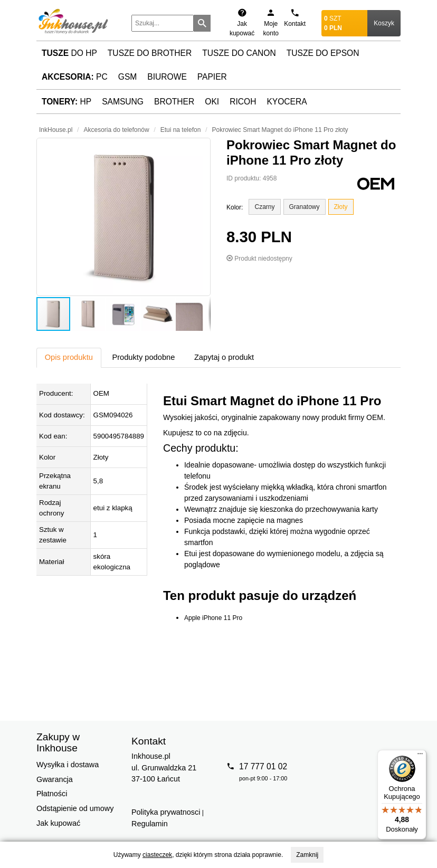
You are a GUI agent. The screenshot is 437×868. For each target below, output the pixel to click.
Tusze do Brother (150, 53)
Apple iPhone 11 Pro (213, 618)
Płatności (52, 794)
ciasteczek (157, 855)
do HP (69, 53)
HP (66, 102)
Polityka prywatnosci (166, 812)
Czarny (264, 207)
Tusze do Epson (323, 53)
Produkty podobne (143, 357)
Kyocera (287, 102)
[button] (123, 217)
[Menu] (420, 756)
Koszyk (384, 23)
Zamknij (307, 855)
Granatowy (305, 207)
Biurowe (167, 77)
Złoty (341, 207)
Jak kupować (58, 823)
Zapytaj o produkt (224, 357)
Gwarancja (55, 779)
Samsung (123, 102)
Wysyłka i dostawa (68, 765)
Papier (212, 77)
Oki (212, 102)
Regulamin (150, 824)
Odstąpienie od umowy (75, 808)
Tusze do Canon (239, 53)
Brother (174, 102)
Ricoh (243, 102)
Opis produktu (69, 357)
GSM (128, 77)
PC (75, 77)
